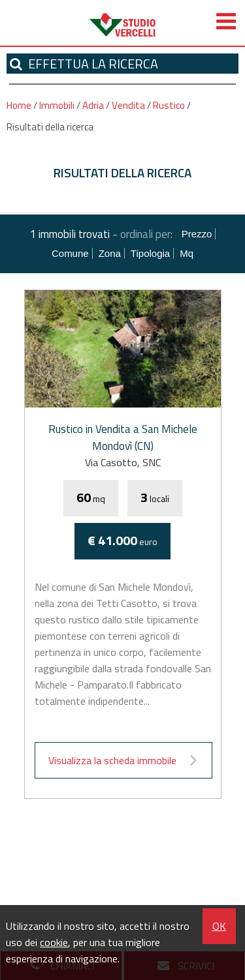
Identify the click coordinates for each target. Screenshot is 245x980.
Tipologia (150, 253)
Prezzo (197, 234)
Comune (70, 253)
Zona (110, 253)
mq (187, 253)
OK (219, 926)
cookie (54, 942)
